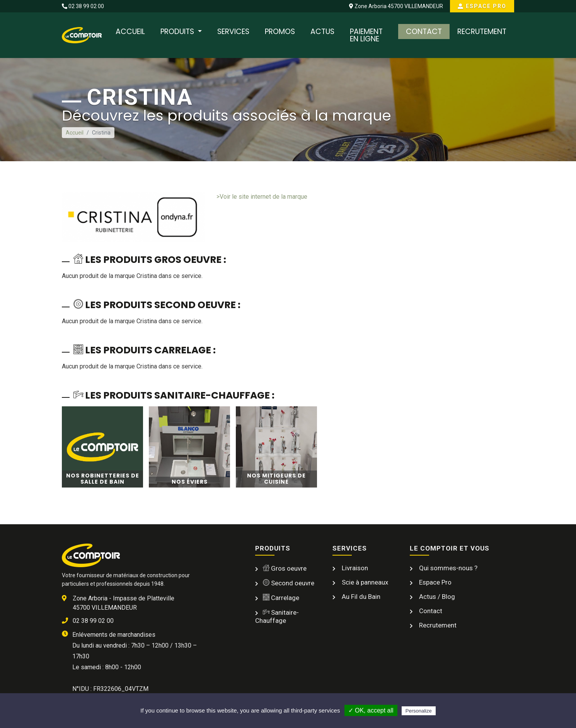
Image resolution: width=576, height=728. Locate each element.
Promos (280, 32)
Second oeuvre (289, 583)
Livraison (354, 568)
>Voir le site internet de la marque (262, 197)
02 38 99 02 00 (83, 6)
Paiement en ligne (366, 35)
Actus (322, 32)
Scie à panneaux (364, 582)
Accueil (130, 32)
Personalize (419, 711)
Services (233, 32)
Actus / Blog (436, 597)
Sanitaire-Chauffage (277, 616)
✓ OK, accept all (371, 710)
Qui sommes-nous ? (447, 568)
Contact (424, 32)
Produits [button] (178, 32)
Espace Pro (482, 6)
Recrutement (482, 32)
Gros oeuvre (285, 568)
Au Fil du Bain (360, 597)
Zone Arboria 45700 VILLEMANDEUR (396, 6)
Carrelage (281, 598)
